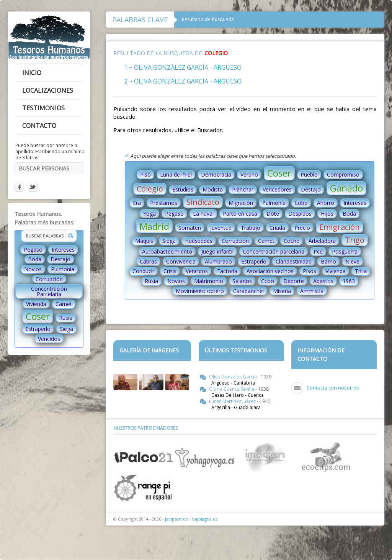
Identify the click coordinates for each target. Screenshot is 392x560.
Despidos (300, 214)
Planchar (243, 189)
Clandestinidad (294, 261)
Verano (249, 174)
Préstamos (164, 203)
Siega (66, 329)
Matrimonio (209, 281)
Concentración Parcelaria (49, 291)
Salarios (242, 281)
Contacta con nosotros (333, 388)
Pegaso (33, 250)
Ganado (346, 188)
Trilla (361, 271)
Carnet (64, 304)
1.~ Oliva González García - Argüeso (183, 67)
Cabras (148, 261)
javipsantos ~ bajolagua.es (191, 519)
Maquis (144, 241)
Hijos (327, 214)
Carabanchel (248, 291)
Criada (277, 228)
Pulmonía (63, 269)
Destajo (60, 259)
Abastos (323, 281)
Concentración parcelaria (274, 251)
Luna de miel (176, 174)
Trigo (355, 240)
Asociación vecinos (270, 271)
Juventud (221, 228)
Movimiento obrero (200, 291)
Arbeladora (322, 241)
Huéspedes (199, 241)
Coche (292, 241)
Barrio (328, 261)
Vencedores (277, 189)
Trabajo (251, 228)
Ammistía (312, 291)
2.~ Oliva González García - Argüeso (183, 81)
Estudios (183, 189)
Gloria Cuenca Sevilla (232, 389)
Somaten (190, 228)
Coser (38, 316)
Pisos (310, 271)
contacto (39, 126)
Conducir (143, 271)
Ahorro (326, 203)
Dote (273, 214)
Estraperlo (38, 329)
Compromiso (343, 174)
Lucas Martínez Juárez (233, 401)
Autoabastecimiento (167, 251)
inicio (32, 73)
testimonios (43, 108)
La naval (203, 214)
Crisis (170, 271)
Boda (35, 259)
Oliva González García (234, 377)
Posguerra (345, 251)
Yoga (149, 214)
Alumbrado (218, 261)
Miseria (282, 291)
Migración (241, 203)
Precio (302, 228)
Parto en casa (240, 214)
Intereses (63, 250)
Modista (213, 189)
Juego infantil (217, 251)
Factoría (227, 271)
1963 (349, 281)
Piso (145, 174)
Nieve (352, 261)
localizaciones (48, 90)
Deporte (294, 281)
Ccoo (268, 281)
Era (137, 203)
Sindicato (203, 202)
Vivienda (36, 304)
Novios (33, 269)
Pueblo (309, 174)
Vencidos (49, 339)
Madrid (154, 226)
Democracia (216, 174)
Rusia (66, 318)
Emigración (340, 227)
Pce (318, 251)
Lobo (301, 203)
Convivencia (181, 261)
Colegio (150, 189)
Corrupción (49, 279)
